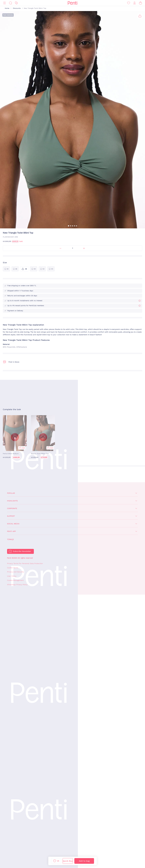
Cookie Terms (13, 568)
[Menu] (5, 3)
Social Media (13, 524)
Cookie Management (15, 580)
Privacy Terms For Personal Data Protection (25, 563)
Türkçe (10, 539)
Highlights (12, 501)
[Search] (10, 3)
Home (7, 8)
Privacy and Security (16, 572)
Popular (11, 493)
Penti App (11, 531)
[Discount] (16, 3)
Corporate (12, 508)
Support (11, 516)
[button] (69, 226)
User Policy (12, 576)
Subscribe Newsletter (22, 551)
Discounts (17, 8)
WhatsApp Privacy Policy (17, 585)
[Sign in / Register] (135, 3)
